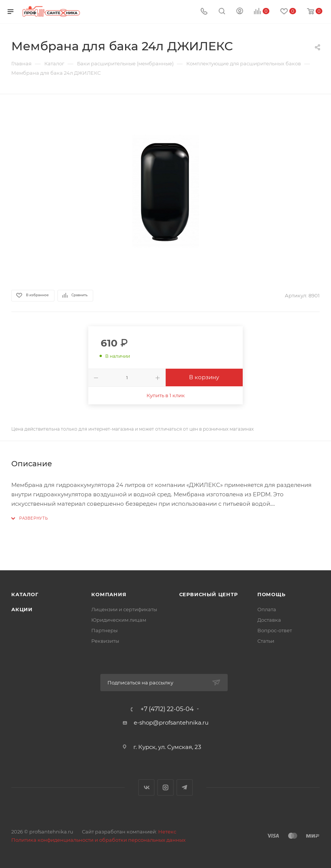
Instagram (165, 787)
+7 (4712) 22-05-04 (167, 709)
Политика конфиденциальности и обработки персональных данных (98, 840)
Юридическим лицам (119, 620)
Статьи (266, 641)
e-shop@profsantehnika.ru (171, 723)
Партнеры (104, 630)
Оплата (267, 609)
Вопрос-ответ (275, 630)
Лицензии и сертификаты (124, 609)
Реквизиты (105, 641)
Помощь (271, 594)
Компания (109, 594)
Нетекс (167, 832)
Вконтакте (146, 787)
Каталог (25, 594)
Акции (22, 609)
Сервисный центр (209, 594)
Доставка (269, 620)
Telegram (185, 787)
